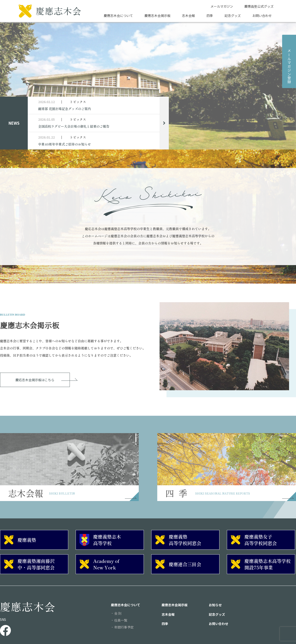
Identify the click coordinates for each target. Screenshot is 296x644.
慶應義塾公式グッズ (259, 6)
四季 (210, 16)
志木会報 (188, 16)
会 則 (118, 613)
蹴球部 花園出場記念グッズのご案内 (65, 109)
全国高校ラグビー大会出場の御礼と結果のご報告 (74, 126)
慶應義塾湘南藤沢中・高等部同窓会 (36, 564)
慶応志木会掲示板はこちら (35, 380)
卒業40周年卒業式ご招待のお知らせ (65, 144)
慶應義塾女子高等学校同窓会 (261, 540)
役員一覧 (121, 620)
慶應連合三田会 (185, 564)
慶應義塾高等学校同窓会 (185, 540)
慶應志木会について (118, 16)
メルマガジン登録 (289, 66)
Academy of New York (106, 564)
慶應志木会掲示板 (157, 16)
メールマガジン (222, 6)
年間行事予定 (124, 627)
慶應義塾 (27, 540)
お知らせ (215, 605)
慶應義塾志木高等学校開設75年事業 (268, 564)
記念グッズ (233, 16)
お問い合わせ (262, 16)
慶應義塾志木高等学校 (107, 540)
